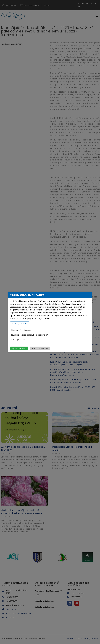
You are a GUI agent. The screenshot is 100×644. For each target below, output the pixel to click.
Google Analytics (19, 340)
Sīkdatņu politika (20, 323)
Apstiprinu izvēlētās (40, 348)
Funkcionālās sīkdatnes (21, 330)
